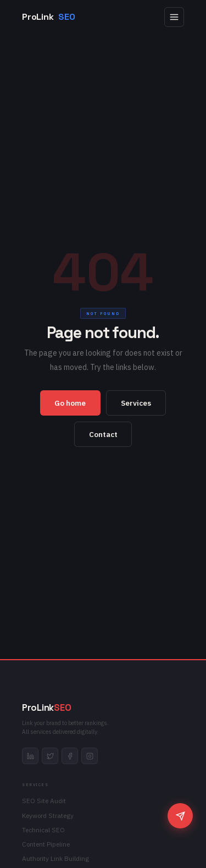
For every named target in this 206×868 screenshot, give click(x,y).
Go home (70, 403)
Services (136, 403)
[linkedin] (30, 756)
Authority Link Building (55, 858)
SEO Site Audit (44, 801)
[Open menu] (174, 17)
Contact (103, 434)
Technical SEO (43, 830)
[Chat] (180, 816)
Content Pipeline (46, 844)
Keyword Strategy (48, 816)
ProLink (48, 17)
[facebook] (70, 756)
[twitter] (50, 756)
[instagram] (90, 756)
